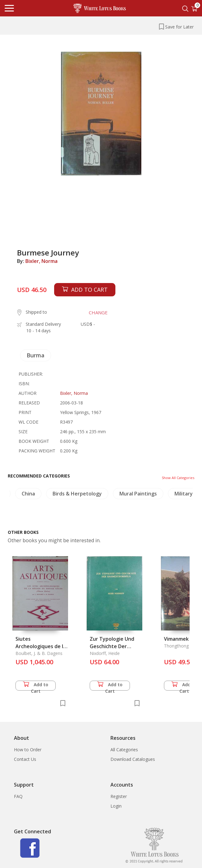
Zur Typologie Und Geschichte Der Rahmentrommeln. (112, 646)
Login (116, 806)
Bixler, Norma (41, 261)
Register (119, 796)
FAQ (18, 796)
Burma (36, 355)
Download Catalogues (133, 759)
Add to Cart (36, 686)
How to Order (28, 750)
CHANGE (98, 312)
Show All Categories (178, 478)
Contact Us (25, 759)
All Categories (124, 750)
